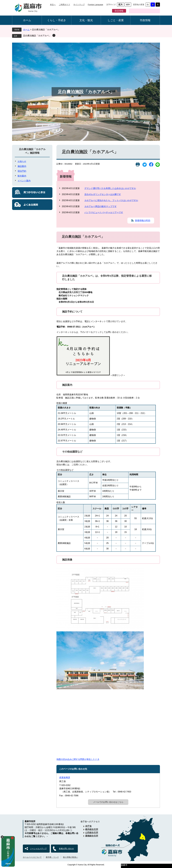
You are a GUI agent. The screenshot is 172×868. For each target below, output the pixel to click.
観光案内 (22, 176)
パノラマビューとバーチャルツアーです (104, 212)
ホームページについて (32, 857)
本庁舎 (88, 826)
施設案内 (22, 166)
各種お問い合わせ (66, 849)
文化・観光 (86, 20)
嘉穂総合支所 (92, 836)
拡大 (121, 4)
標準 (128, 5)
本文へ (53, 5)
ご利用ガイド (64, 5)
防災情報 (119, 11)
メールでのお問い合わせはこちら (108, 802)
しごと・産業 (116, 20)
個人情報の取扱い (70, 857)
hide (2, 837)
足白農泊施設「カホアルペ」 (37, 36)
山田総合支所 (92, 833)
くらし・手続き (57, 20)
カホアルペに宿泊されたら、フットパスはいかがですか (111, 200)
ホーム (27, 20)
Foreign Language (96, 5)
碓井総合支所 (92, 829)
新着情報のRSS (143, 220)
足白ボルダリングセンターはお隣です (103, 194)
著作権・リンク (52, 857)
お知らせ (22, 161)
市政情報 (145, 20)
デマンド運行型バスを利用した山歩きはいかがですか (110, 188)
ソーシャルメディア (38, 849)
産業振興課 (65, 777)
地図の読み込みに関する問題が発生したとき (78, 759)
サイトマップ (79, 5)
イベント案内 (24, 181)
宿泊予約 (22, 171)
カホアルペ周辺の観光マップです (101, 206)
